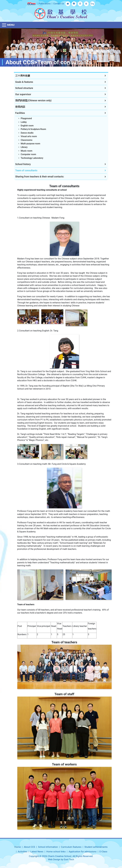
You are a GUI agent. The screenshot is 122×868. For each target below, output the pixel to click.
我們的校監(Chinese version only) (33, 100)
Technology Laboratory (32, 158)
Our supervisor (23, 94)
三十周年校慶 (23, 76)
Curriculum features (71, 847)
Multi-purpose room (31, 144)
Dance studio (27, 133)
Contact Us (59, 4)
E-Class (103, 852)
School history (23, 164)
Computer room (28, 154)
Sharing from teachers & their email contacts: (40, 177)
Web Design (54, 859)
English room (27, 126)
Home (18, 847)
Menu (11, 25)
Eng (92, 4)
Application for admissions (83, 852)
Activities (23, 852)
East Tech (69, 859)
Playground (26, 118)
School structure (24, 88)
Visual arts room (29, 136)
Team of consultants (26, 170)
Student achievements (96, 847)
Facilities (20, 113)
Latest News (37, 852)
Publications (45, 4)
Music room (27, 151)
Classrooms (27, 140)
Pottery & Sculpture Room (33, 129)
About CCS (29, 847)
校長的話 (20, 107)
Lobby (24, 122)
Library (24, 147)
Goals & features (24, 82)
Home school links (56, 852)
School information (48, 847)
